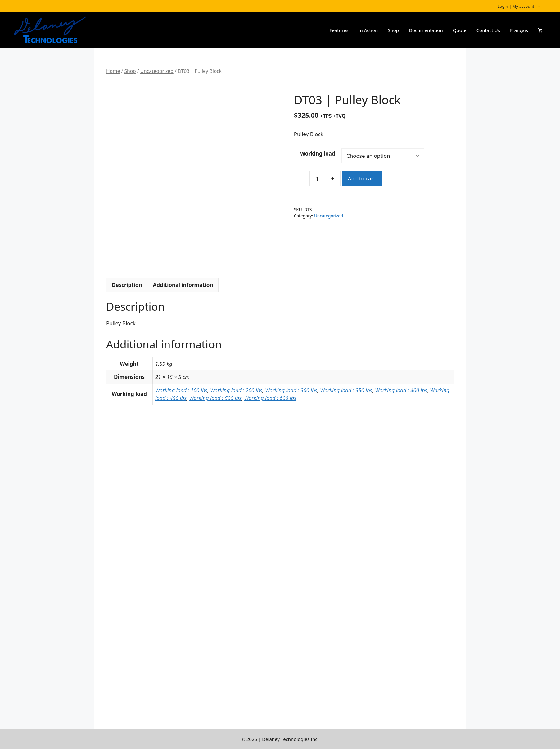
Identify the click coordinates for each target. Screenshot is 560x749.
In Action (368, 30)
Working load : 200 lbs (236, 390)
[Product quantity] (317, 179)
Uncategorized (157, 71)
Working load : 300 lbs (291, 390)
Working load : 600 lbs (270, 398)
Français (519, 30)
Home (113, 71)
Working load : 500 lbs (215, 398)
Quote (460, 30)
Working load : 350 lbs (346, 390)
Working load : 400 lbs (401, 390)
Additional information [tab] (183, 285)
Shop (393, 30)
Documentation (426, 30)
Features (339, 30)
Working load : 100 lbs (181, 390)
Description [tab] (127, 285)
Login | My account (523, 6)
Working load (318, 154)
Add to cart (362, 178)
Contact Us (488, 30)
